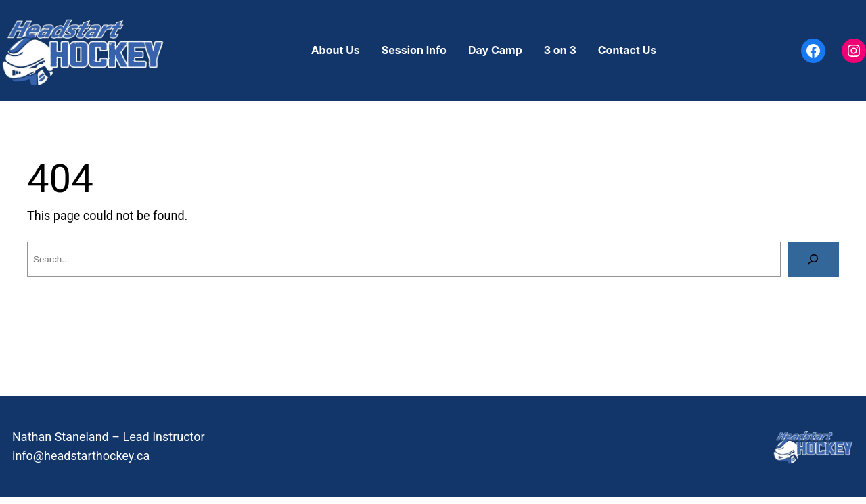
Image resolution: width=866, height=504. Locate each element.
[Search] (813, 259)
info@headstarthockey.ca (81, 456)
